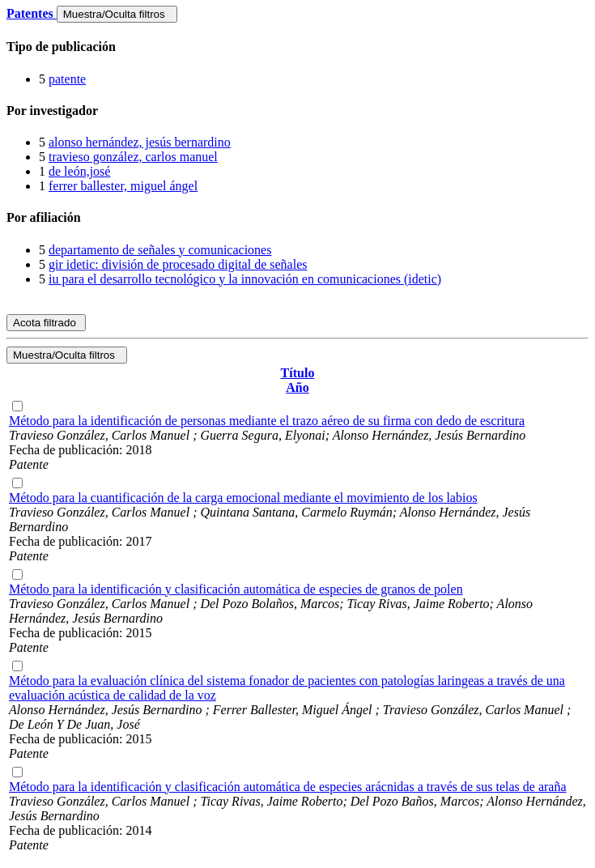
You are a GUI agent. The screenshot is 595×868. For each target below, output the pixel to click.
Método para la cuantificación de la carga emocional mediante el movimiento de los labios (243, 498)
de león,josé (79, 171)
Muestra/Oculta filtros (117, 14)
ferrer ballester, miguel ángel (123, 186)
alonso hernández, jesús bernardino (140, 142)
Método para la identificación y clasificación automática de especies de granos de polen (236, 589)
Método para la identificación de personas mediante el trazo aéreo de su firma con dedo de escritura (267, 421)
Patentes (32, 13)
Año (297, 387)
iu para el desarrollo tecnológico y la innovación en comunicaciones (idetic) (245, 279)
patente (67, 79)
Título (298, 373)
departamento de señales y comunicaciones (160, 250)
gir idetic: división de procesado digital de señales (178, 264)
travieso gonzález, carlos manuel (133, 157)
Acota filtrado (46, 323)
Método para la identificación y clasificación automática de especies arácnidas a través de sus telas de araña (288, 787)
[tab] (297, 47)
